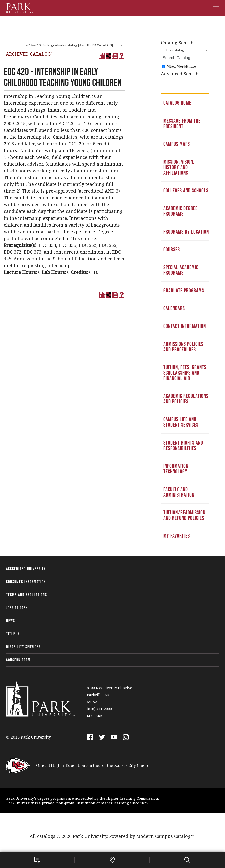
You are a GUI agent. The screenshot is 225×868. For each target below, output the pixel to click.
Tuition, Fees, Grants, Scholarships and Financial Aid (185, 373)
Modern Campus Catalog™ (165, 836)
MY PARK (95, 716)
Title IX (13, 634)
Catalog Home (177, 103)
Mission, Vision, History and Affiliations (179, 167)
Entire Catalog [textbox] (173, 50)
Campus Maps (177, 144)
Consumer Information (26, 582)
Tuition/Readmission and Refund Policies (184, 515)
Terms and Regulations (27, 595)
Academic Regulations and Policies (186, 399)
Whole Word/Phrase (181, 67)
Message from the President (182, 123)
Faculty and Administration (179, 492)
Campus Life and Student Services (181, 422)
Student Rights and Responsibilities (183, 445)
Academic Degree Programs (180, 211)
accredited (84, 798)
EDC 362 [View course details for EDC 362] (88, 245)
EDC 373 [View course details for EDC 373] (33, 252)
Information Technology (176, 469)
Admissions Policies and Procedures (183, 347)
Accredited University (26, 569)
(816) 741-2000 (99, 709)
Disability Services (23, 647)
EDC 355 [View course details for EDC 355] (67, 245)
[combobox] (74, 45)
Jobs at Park (17, 608)
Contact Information (185, 326)
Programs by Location (186, 232)
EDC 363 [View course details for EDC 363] (108, 245)
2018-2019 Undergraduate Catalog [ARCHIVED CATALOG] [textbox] (69, 45)
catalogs (46, 836)
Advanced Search (180, 74)
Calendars (174, 308)
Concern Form (18, 660)
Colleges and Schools (186, 190)
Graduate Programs (184, 290)
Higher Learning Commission (132, 798)
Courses (172, 249)
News (11, 621)
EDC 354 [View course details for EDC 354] (47, 245)
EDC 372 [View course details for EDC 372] (13, 252)
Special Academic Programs (181, 270)
